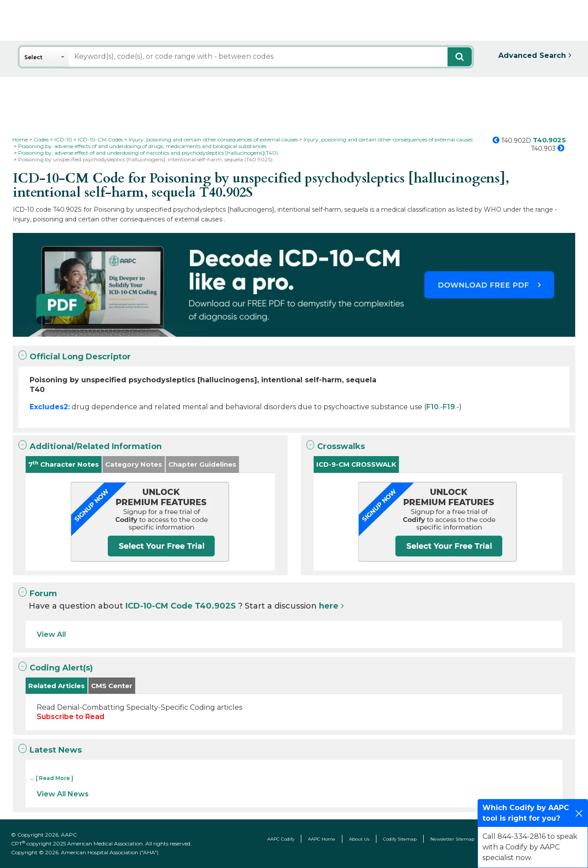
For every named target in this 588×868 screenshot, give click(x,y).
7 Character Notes (64, 464)
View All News (63, 794)
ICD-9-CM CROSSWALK (356, 464)
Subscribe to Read (70, 717)
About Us (359, 839)
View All (51, 634)
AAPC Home (322, 839)
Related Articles (57, 686)
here (329, 606)
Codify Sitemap (400, 839)
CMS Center (112, 686)
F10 (432, 407)
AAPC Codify (281, 839)
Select (33, 57)
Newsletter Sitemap (452, 839)
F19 (449, 407)
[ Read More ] (55, 778)
